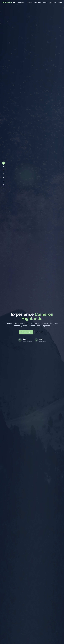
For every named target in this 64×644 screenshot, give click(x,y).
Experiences (21, 2)
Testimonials (53, 2)
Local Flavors (37, 2)
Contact (60, 2)
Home (14, 2)
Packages (29, 2)
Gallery (45, 2)
